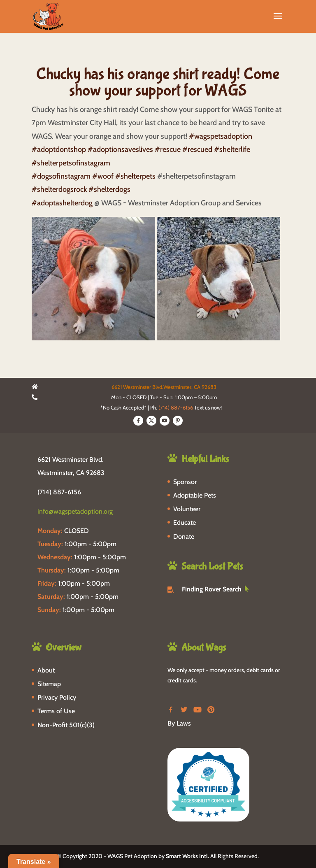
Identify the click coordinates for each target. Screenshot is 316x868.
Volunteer (187, 509)
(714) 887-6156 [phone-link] (59, 492)
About (46, 670)
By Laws (179, 723)
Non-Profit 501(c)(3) (66, 725)
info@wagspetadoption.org (75, 511)
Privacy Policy (57, 697)
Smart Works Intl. (187, 856)
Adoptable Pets (195, 495)
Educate (185, 522)
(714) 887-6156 (176, 407)
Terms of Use (56, 711)
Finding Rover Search (212, 589)
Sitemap (49, 684)
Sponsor (185, 482)
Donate (184, 536)
